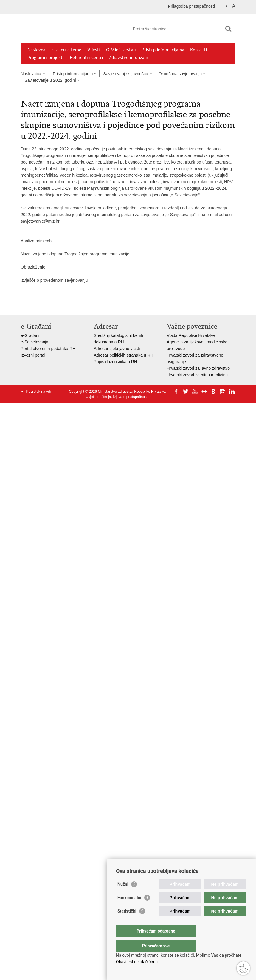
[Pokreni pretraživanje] (229, 29)
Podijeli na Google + (62, 305)
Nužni (123, 896)
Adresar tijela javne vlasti (117, 349)
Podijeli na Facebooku (37, 305)
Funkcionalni (129, 910)
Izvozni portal (33, 355)
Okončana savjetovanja (180, 74)
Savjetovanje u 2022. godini (50, 80)
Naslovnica (31, 74)
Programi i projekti (46, 58)
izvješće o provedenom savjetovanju (54, 280)
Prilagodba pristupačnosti (191, 6)
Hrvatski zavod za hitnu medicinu (197, 375)
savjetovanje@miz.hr (40, 221)
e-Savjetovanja (35, 342)
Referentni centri (86, 58)
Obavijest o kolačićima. (137, 962)
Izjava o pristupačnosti (131, 397)
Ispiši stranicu (24, 305)
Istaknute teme (66, 50)
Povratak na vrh (39, 392)
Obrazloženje (33, 267)
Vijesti (94, 50)
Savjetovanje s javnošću (125, 74)
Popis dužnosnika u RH (116, 362)
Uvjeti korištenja (98, 397)
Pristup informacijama (163, 50)
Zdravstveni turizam (128, 58)
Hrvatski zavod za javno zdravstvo (198, 368)
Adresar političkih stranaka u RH (124, 355)
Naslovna (36, 50)
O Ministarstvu (121, 50)
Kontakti (198, 50)
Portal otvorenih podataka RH (48, 349)
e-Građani (30, 335)
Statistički (127, 923)
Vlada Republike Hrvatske (191, 335)
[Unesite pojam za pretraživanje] (175, 29)
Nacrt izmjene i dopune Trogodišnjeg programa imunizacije (75, 254)
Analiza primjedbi (37, 241)
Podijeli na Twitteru (50, 305)
